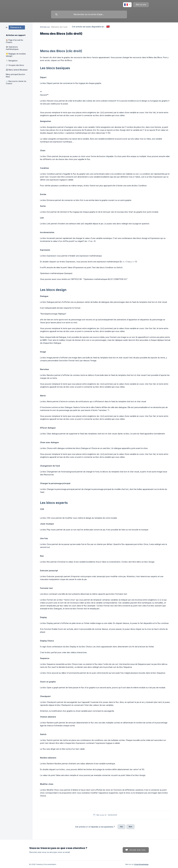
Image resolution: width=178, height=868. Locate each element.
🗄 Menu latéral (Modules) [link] (17, 70)
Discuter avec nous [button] (138, 850)
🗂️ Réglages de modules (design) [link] (16, 55)
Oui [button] (121, 827)
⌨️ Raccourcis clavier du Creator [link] (16, 82)
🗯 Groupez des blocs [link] (15, 65)
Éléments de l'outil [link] (59, 27)
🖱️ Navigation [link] (12, 61)
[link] (15, 27)
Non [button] (130, 827)
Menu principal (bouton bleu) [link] (15, 76)
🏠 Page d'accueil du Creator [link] (14, 41)
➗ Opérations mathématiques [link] (12, 48)
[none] (127, 5)
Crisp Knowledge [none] (141, 864)
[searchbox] (89, 14)
